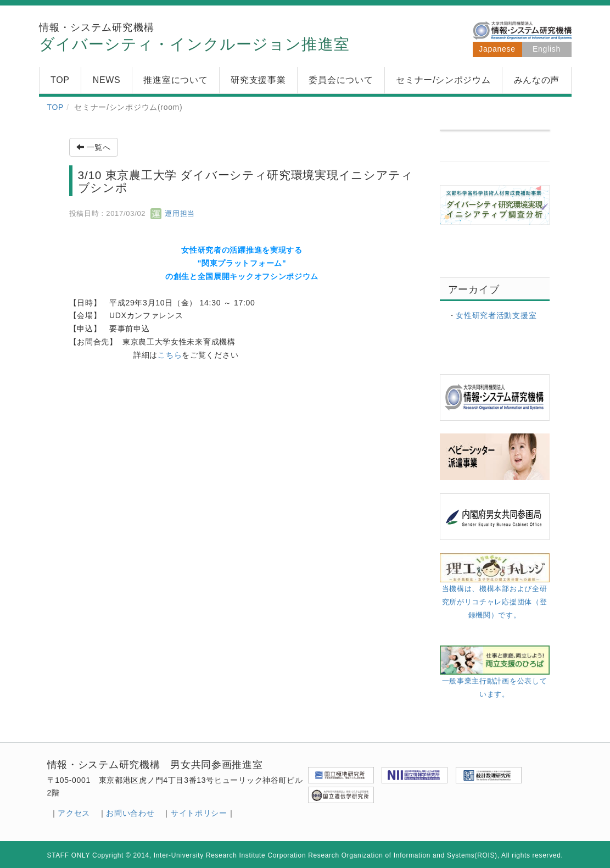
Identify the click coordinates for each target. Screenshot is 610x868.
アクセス (74, 813)
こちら (170, 355)
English (547, 49)
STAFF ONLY (69, 855)
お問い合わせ (130, 813)
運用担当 (173, 213)
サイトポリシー (199, 813)
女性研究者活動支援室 (496, 315)
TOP (56, 107)
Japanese (497, 49)
